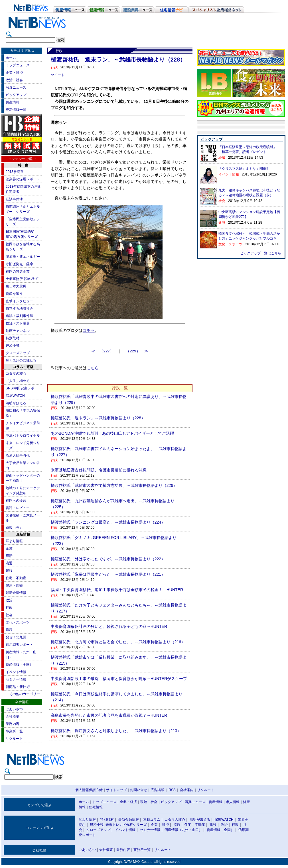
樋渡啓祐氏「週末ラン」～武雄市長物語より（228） (98, 418)
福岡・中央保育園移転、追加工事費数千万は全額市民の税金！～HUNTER (117, 590)
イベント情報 (16, 672)
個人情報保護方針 (89, 790)
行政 (9, 608)
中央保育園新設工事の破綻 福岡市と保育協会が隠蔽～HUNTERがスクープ (119, 679)
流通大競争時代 (18, 456)
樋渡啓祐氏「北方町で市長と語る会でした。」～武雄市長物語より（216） (118, 642)
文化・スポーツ (18, 622)
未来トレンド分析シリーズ (126, 825)
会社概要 (13, 716)
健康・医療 (14, 585)
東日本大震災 (16, 286)
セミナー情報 (16, 679)
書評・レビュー (18, 508)
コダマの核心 (16, 373)
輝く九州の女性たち (21, 360)
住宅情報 (96, 807)
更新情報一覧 (16, 110)
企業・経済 (14, 73)
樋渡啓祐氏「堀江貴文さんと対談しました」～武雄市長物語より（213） (116, 731)
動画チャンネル (18, 331)
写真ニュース (16, 87)
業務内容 (13, 724)
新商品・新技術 (18, 687)
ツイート (58, 75)
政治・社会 (14, 80)
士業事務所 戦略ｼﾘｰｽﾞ (22, 279)
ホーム (11, 58)
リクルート (14, 739)
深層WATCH (15, 396)
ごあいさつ (14, 709)
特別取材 (13, 338)
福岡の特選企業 (18, 271)
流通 (9, 563)
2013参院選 (15, 172)
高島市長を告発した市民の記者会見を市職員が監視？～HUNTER (109, 715)
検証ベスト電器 (18, 323)
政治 (9, 600)
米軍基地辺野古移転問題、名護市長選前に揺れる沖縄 (99, 470)
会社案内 (187, 790)
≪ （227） (105, 351)
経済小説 (13, 346)
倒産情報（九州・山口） (183, 830)
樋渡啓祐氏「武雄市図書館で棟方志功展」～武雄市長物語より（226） (114, 485)
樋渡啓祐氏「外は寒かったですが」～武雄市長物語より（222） (108, 559)
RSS (172, 790)
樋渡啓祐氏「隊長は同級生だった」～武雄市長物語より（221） (108, 574)
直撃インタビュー (19, 301)
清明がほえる (16, 403)
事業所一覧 (14, 731)
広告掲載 (157, 790)
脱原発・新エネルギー (23, 257)
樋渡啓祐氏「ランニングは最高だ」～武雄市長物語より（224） (108, 522)
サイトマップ (116, 790)
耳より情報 (14, 541)
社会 (9, 615)
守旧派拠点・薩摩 (19, 264)
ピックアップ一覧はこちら (261, 253)
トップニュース (18, 65)
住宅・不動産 (16, 578)
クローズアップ (18, 353)
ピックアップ (16, 95)
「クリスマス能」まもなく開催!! (243, 169)
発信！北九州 (16, 637)
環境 (9, 630)
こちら (93, 368)
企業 (9, 548)
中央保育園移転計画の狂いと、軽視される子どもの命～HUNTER (109, 626)
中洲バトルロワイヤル (23, 436)
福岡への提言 (16, 501)
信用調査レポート (19, 645)
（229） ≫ (137, 351)
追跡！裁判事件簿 (19, 316)
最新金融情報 (16, 593)
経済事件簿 (14, 199)
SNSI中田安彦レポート (23, 388)
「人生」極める (18, 381)
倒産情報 (13, 102)
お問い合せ (139, 790)
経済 (9, 556)
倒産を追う (14, 294)
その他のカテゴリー (25, 694)
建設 (9, 571)
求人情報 (233, 802)
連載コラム (14, 528)
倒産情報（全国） (19, 665)
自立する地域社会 (19, 309)
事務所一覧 (142, 850)
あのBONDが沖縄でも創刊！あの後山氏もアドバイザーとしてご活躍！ (114, 433)
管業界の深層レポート (23, 179)
